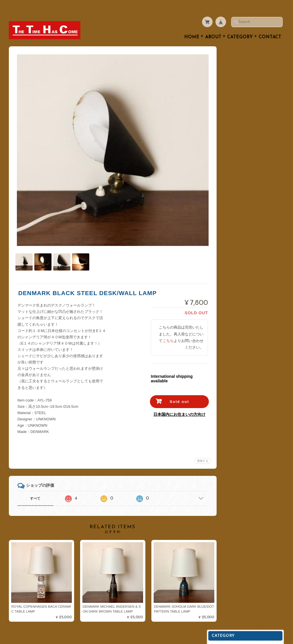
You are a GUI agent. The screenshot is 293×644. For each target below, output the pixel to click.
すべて (35, 483)
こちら (164, 326)
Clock (230, 132)
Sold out (175, 386)
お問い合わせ (237, 269)
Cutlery (231, 64)
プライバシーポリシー (244, 280)
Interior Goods (238, 98)
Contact (270, 26)
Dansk (231, 188)
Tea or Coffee (237, 75)
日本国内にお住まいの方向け (175, 399)
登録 (251, 350)
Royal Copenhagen (242, 177)
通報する (199, 446)
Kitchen (232, 87)
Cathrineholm (237, 199)
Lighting (232, 109)
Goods (231, 143)
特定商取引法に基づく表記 (247, 292)
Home (192, 26)
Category (240, 26)
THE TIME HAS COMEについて (251, 258)
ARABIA (232, 165)
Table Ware (235, 52)
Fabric (231, 154)
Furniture (233, 120)
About (213, 26)
